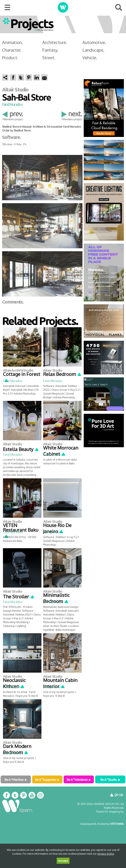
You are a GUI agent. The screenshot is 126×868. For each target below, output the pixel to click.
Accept (63, 861)
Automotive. (94, 42)
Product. (10, 58)
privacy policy (106, 854)
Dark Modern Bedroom (17, 749)
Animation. (12, 42)
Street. (49, 58)
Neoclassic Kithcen (14, 683)
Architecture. (55, 42)
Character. (12, 50)
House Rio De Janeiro (57, 528)
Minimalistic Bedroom (56, 598)
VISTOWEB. (117, 824)
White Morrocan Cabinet (61, 451)
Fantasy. (50, 50)
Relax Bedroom (62, 374)
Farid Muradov (12, 104)
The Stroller (19, 596)
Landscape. (93, 50)
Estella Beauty (21, 449)
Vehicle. (90, 58)
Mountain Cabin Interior (60, 683)
